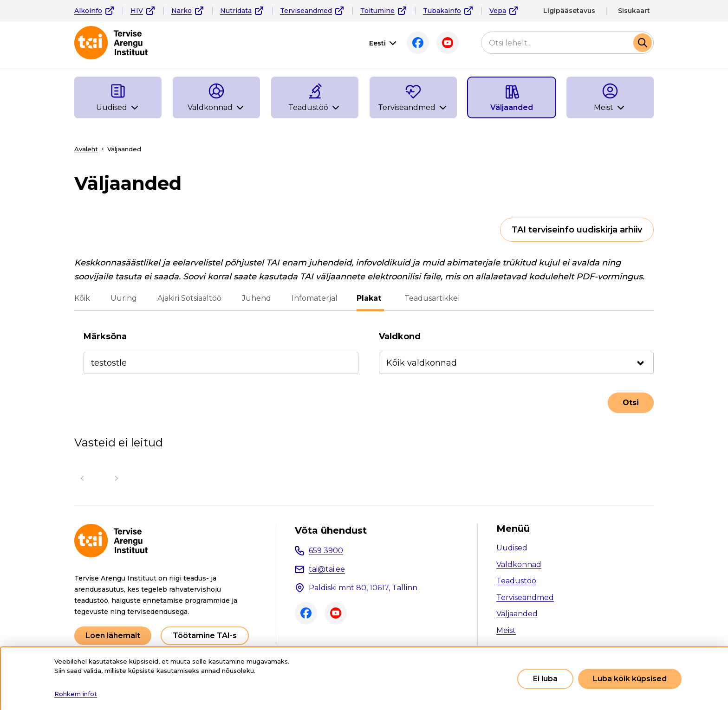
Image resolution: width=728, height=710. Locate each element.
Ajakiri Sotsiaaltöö (189, 298)
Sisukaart (634, 11)
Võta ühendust (331, 530)
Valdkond (400, 336)
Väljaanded (517, 614)
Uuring (124, 298)
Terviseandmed (306, 11)
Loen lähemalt (113, 636)
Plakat (370, 298)
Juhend (257, 298)
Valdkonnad (519, 565)
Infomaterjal (315, 298)
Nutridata (236, 11)
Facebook (418, 43)
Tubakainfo (442, 11)
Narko (182, 11)
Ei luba (545, 679)
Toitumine (377, 11)
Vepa (498, 11)
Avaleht (86, 149)
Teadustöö (516, 581)
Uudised (512, 548)
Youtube (448, 43)
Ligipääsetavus (569, 11)
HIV (137, 11)
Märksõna (105, 336)
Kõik (82, 298)
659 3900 (326, 551)
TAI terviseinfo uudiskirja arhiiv (577, 230)
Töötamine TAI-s (205, 636)
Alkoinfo (88, 11)
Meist (506, 630)
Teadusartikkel (431, 298)
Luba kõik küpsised (630, 679)
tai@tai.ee (327, 569)
